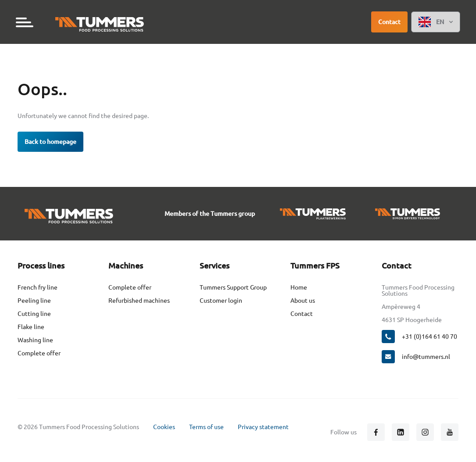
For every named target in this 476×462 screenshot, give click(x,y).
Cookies (164, 427)
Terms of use (206, 427)
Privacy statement (263, 427)
